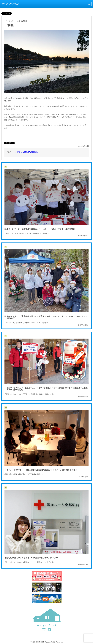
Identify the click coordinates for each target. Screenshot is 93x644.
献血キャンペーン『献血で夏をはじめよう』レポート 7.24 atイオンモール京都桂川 (40, 229)
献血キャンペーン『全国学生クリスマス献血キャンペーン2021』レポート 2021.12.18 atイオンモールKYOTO (46, 317)
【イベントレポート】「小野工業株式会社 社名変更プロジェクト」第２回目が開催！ (41, 470)
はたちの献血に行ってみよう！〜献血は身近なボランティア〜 (31, 558)
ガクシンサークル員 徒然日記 (16, 21)
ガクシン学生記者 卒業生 (27, 152)
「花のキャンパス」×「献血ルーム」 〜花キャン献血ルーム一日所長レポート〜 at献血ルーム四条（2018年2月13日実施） (46, 389)
